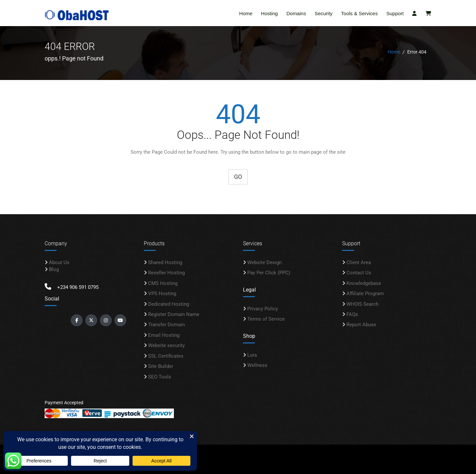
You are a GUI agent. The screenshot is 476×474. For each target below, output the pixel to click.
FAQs (352, 313)
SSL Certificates (166, 355)
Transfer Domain (166, 324)
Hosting (270, 13)
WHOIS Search (362, 303)
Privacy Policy (263, 308)
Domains (296, 13)
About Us (59, 261)
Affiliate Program (365, 293)
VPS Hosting (162, 293)
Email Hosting (164, 334)
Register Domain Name (174, 313)
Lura (252, 354)
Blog (54, 268)
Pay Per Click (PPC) (269, 272)
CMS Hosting (163, 282)
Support (395, 13)
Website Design (264, 261)
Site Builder (161, 365)
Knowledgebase (364, 282)
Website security (166, 344)
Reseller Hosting (166, 272)
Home (246, 13)
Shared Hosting (165, 261)
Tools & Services (359, 13)
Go (238, 176)
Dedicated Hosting (169, 303)
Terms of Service (266, 318)
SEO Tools (160, 376)
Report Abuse (361, 324)
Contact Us (359, 272)
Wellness (257, 364)
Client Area (359, 261)
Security (324, 13)
